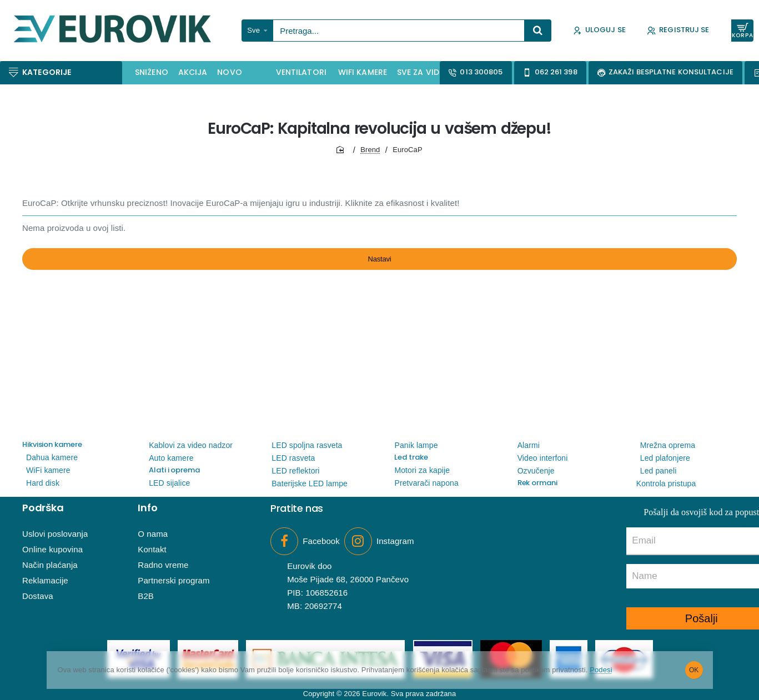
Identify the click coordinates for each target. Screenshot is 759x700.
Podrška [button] (43, 508)
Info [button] (147, 508)
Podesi (640, 670)
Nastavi (380, 264)
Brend (370, 150)
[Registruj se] (678, 31)
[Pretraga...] (538, 31)
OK (694, 670)
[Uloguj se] (599, 31)
